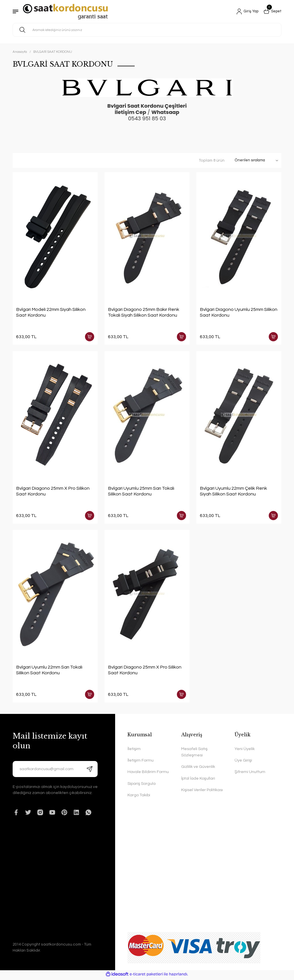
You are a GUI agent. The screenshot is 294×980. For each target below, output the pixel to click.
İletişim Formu (141, 762)
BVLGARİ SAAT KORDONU (53, 52)
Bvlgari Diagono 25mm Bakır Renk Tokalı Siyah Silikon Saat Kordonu (144, 312)
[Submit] (90, 771)
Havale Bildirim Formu (148, 773)
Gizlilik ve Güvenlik (198, 768)
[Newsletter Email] (55, 771)
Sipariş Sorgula (142, 785)
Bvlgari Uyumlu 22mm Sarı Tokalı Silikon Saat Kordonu (49, 671)
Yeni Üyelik (245, 751)
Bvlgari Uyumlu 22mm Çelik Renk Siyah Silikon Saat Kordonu (233, 492)
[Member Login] (245, 11)
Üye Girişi (243, 762)
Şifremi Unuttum (250, 773)
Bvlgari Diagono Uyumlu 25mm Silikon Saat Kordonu (239, 312)
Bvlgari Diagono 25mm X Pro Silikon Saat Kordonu (53, 492)
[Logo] (65, 12)
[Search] (147, 30)
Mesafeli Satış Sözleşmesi (194, 754)
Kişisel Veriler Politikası (202, 792)
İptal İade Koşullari (198, 780)
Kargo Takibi (139, 797)
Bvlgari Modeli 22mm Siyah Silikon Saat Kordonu (51, 312)
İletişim (134, 751)
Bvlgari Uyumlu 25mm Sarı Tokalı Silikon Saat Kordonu (141, 492)
